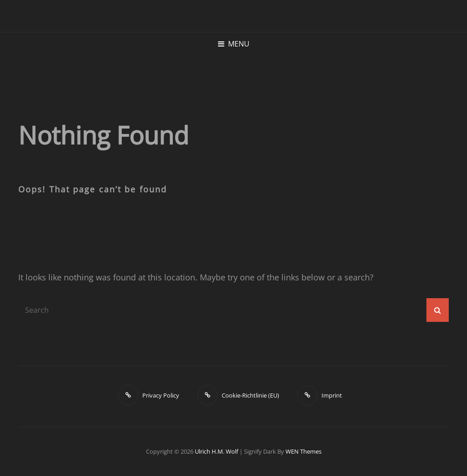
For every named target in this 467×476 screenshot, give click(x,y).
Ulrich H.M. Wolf (216, 451)
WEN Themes (304, 451)
